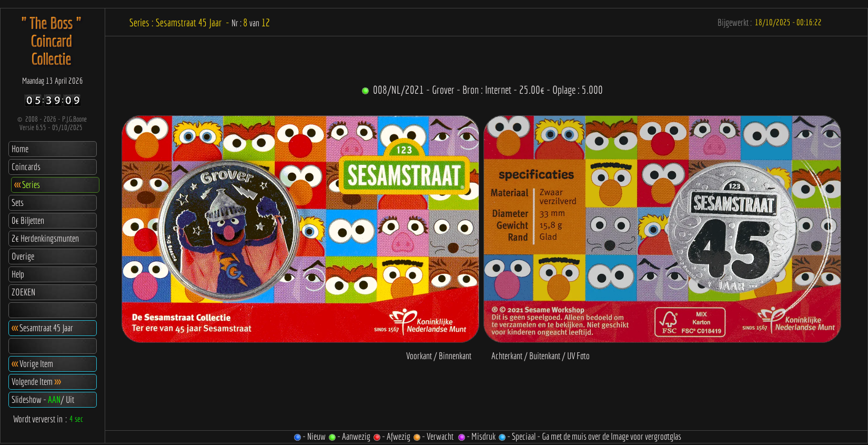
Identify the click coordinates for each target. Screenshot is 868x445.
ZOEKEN (23, 292)
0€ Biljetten (28, 220)
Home (20, 149)
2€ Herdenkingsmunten (45, 238)
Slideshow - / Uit (43, 399)
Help (18, 274)
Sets (18, 202)
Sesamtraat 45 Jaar (42, 328)
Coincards (26, 167)
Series (27, 185)
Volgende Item (36, 382)
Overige (23, 256)
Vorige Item (32, 364)
